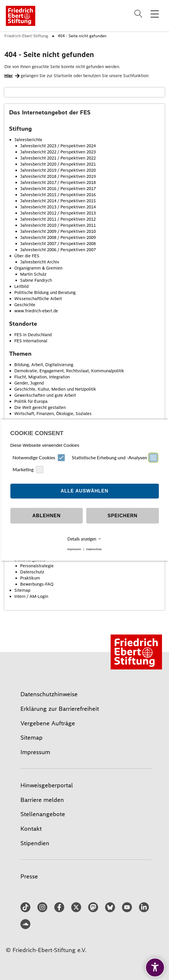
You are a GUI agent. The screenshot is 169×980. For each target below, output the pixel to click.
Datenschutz (94, 549)
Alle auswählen (85, 491)
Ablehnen (47, 516)
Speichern (123, 516)
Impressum (74, 549)
